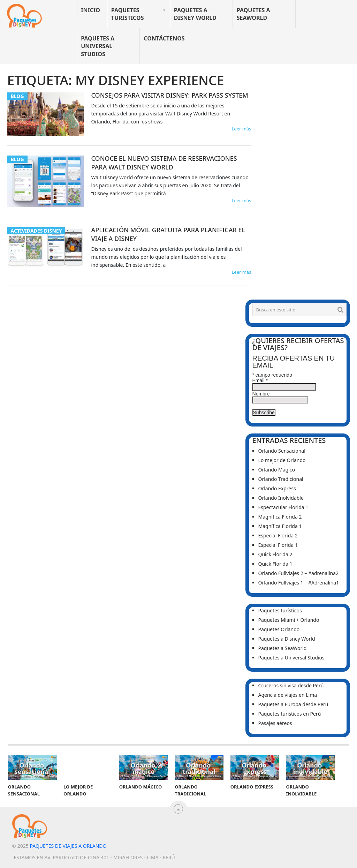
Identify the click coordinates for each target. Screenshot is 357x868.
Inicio (90, 10)
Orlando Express (277, 488)
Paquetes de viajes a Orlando (68, 846)
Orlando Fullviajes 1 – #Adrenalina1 (299, 583)
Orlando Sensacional (282, 451)
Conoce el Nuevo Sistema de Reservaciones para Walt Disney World (164, 163)
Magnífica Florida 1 (280, 526)
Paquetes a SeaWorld (253, 14)
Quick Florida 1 (275, 564)
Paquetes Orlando (279, 629)
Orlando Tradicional (281, 479)
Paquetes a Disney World (195, 14)
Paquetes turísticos (128, 14)
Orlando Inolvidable (281, 498)
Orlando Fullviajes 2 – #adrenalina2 (299, 573)
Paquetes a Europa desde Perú (293, 704)
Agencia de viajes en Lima (288, 695)
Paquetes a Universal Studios (98, 46)
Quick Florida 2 (275, 554)
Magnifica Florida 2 (280, 517)
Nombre (261, 394)
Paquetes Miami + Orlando (289, 620)
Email (260, 380)
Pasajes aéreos (275, 723)
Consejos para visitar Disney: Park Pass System (169, 95)
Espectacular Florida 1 (283, 507)
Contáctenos (164, 38)
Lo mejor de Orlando (282, 460)
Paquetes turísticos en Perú (290, 714)
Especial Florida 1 (278, 545)
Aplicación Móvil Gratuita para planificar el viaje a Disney (168, 234)
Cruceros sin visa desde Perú (291, 685)
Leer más (241, 129)
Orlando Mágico (277, 470)
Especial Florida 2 (278, 535)
